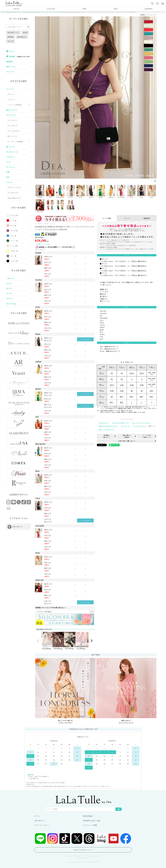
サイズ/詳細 (107, 218)
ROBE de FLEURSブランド (14, 12)
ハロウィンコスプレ (15, 187)
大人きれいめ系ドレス (121, 423)
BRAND (16, 9)
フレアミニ (11, 99)
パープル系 (14, 231)
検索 (119, 809)
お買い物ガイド (40, 821)
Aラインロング (13, 126)
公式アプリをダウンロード (83, 850)
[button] (38, 641)
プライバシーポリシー (42, 825)
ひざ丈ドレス (104, 423)
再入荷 (25, 32)
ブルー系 (13, 236)
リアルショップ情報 (90, 825)
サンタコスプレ (13, 193)
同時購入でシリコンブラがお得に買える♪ (51, 608)
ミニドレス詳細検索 (15, 105)
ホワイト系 (14, 215)
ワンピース (126, 426)
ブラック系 (14, 261)
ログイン (37, 816)
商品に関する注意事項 (127, 436)
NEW (84, 9)
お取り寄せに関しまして (127, 441)
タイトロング (12, 120)
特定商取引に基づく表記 (92, 821)
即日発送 (11, 37)
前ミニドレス (12, 136)
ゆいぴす (11, 41)
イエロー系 (14, 251)
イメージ (127, 218)
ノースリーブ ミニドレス (142, 423)
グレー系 (13, 256)
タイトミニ (11, 94)
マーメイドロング (14, 131)
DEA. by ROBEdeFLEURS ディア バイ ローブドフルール (40, 12)
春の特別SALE (22, 37)
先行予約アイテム (13, 32)
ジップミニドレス (140, 426)
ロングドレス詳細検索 (15, 142)
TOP (3, 12)
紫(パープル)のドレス (107, 429)
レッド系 (13, 220)
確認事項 (147, 218)
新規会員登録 (88, 816)
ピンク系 (13, 226)
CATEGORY (51, 9)
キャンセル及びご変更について (147, 436)
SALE (116, 9)
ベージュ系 (14, 246)
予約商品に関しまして (107, 436)
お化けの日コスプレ (15, 198)
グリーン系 (14, 241)
